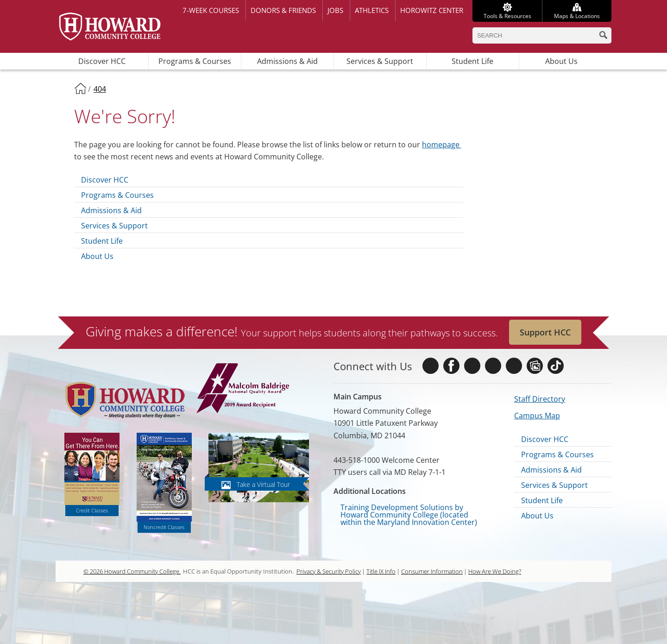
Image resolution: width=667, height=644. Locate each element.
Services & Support (380, 61)
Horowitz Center (432, 10)
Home (80, 88)
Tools (507, 16)
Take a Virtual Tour (263, 484)
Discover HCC (102, 61)
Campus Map (537, 416)
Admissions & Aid (287, 61)
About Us (561, 61)
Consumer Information (432, 571)
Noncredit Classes (164, 527)
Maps (577, 16)
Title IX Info (381, 571)
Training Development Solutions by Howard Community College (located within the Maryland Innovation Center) (409, 515)
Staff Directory (540, 399)
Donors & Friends (283, 10)
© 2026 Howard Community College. (132, 571)
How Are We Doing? (495, 571)
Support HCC (545, 332)
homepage (442, 145)
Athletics (372, 10)
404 (100, 89)
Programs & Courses (195, 61)
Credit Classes (92, 510)
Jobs (335, 10)
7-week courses (211, 10)
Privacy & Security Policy (329, 571)
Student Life (472, 61)
